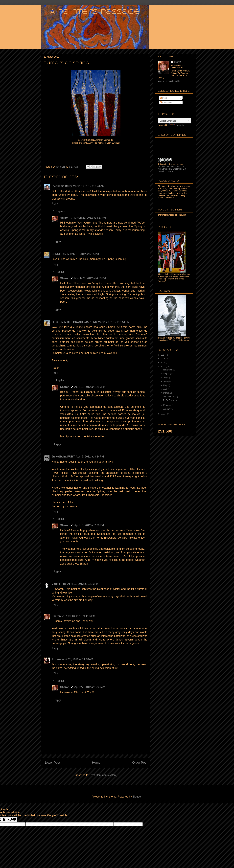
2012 (164, 366)
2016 (164, 359)
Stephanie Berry (62, 186)
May (165, 385)
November (168, 370)
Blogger (137, 797)
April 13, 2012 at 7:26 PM (89, 525)
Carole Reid (59, 584)
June (166, 381)
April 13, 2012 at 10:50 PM (90, 387)
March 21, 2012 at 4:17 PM (90, 218)
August (167, 374)
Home (96, 763)
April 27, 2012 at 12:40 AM (90, 687)
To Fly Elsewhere (170, 400)
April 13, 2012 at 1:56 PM (80, 616)
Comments (166, 103)
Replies (60, 211)
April (166, 389)
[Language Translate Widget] (174, 121)
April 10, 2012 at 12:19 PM (83, 584)
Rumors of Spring (171, 396)
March (166, 393)
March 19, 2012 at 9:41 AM (89, 186)
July (165, 378)
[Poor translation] (12, 820)
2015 (164, 363)
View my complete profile (169, 81)
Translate (176, 125)
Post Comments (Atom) (104, 775)
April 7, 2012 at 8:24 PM (90, 457)
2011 (164, 414)
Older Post (140, 763)
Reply (55, 204)
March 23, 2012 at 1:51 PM (114, 322)
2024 (164, 355)
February (168, 405)
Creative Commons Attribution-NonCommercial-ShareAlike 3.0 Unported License (172, 169)
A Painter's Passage (95, 12)
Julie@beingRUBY (63, 457)
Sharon (65, 218)
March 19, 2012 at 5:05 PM (83, 254)
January (167, 409)
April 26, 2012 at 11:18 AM (78, 659)
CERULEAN (59, 254)
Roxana (56, 659)
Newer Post (52, 763)
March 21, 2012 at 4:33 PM (90, 278)
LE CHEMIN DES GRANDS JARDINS (74, 322)
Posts (163, 98)
